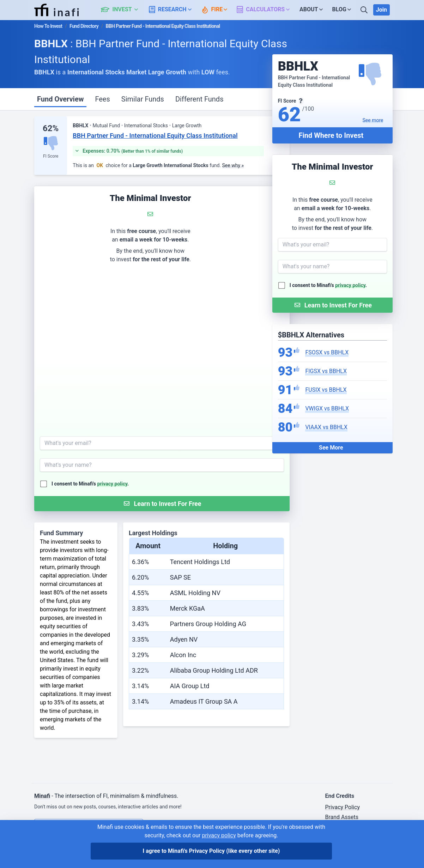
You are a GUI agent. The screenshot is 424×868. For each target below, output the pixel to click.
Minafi (42, 796)
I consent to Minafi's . (328, 285)
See (373, 120)
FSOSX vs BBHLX (327, 352)
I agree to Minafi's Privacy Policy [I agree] (211, 851)
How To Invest (48, 26)
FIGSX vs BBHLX (326, 371)
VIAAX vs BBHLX (326, 427)
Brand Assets (342, 817)
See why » (233, 165)
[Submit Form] (332, 305)
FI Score (51, 156)
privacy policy (350, 285)
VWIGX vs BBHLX (327, 408)
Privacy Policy (342, 807)
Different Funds (199, 99)
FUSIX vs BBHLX (326, 390)
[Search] (365, 10)
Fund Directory (84, 26)
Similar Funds (143, 99)
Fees (102, 99)
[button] (123, 10)
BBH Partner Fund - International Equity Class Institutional (155, 136)
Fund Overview (60, 99)
